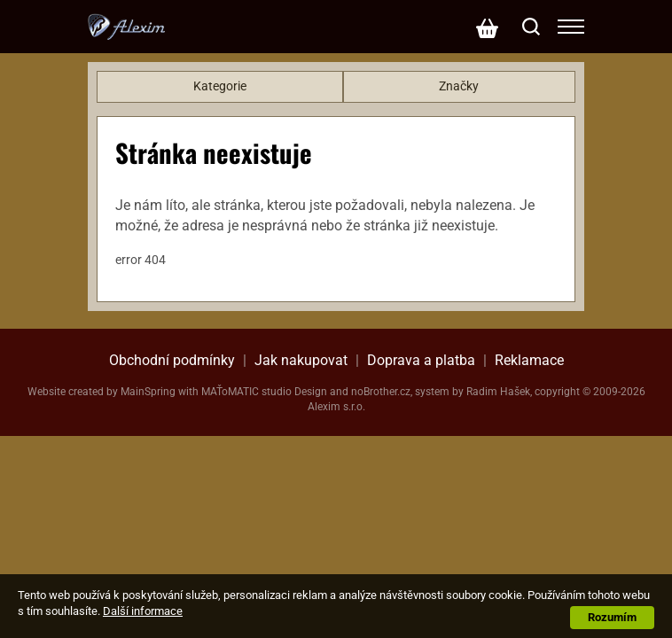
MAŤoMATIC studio (246, 392)
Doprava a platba (421, 360)
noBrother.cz (381, 392)
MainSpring (148, 392)
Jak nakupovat (301, 360)
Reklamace (529, 360)
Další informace (143, 611)
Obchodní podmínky (172, 360)
